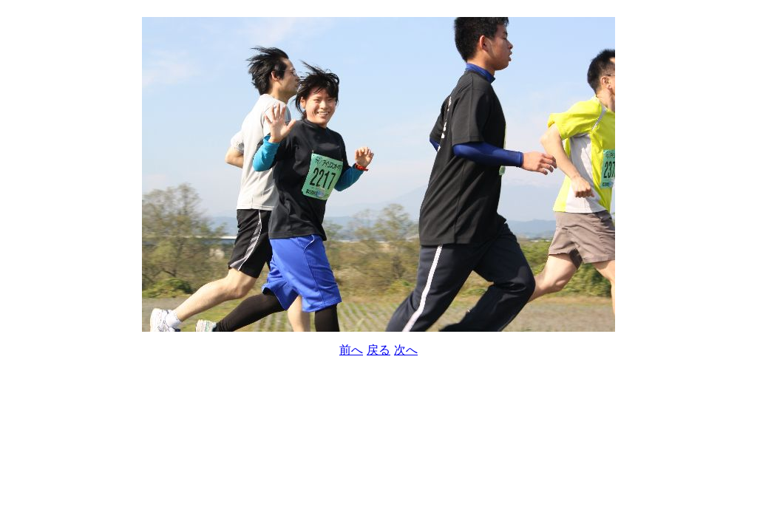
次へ (406, 350)
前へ (351, 350)
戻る (378, 350)
